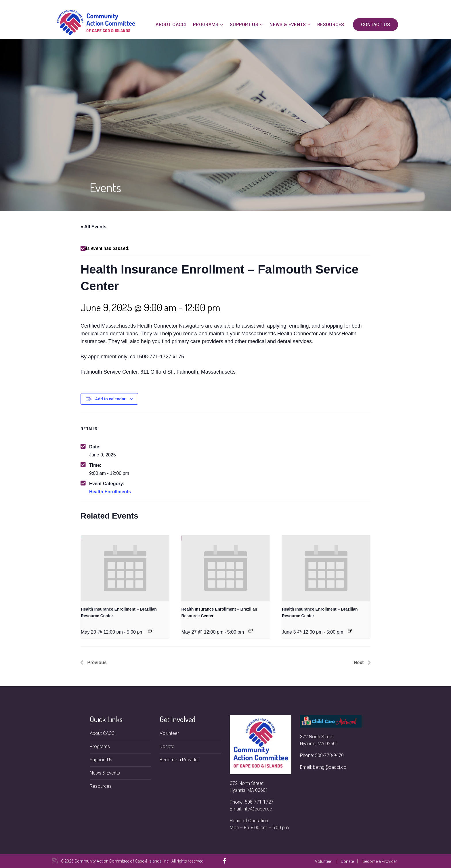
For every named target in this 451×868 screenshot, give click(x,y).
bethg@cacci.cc (330, 767)
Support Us (244, 25)
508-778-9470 (329, 755)
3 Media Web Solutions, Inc (55, 861)
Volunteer (169, 733)
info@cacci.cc (257, 809)
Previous (96, 663)
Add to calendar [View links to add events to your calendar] (110, 399)
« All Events (93, 227)
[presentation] (125, 568)
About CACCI (171, 25)
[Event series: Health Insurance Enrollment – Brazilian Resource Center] (150, 631)
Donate (167, 746)
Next (359, 663)
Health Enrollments (110, 492)
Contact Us (375, 25)
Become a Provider (179, 760)
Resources (331, 25)
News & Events (288, 25)
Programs (206, 25)
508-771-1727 (259, 802)
